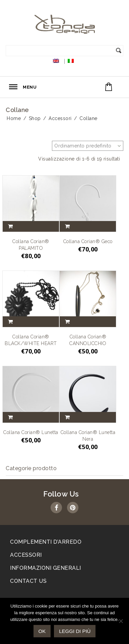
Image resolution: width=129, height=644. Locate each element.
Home (14, 118)
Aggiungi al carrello (12, 226)
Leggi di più (75, 631)
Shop (35, 118)
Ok (42, 631)
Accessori (60, 118)
